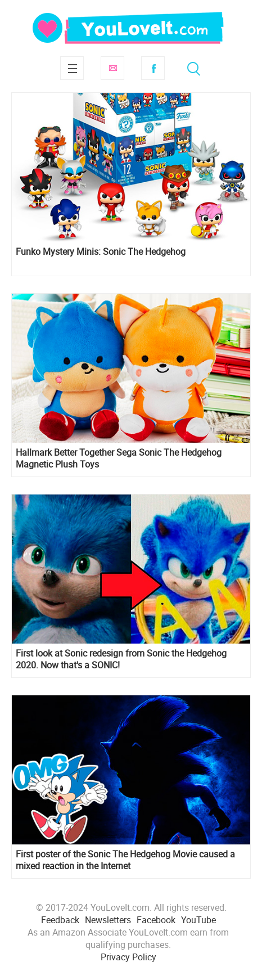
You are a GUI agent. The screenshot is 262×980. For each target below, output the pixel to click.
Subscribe (112, 68)
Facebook (153, 68)
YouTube (198, 920)
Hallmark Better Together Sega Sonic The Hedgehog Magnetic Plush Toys (119, 458)
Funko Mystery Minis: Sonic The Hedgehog (101, 252)
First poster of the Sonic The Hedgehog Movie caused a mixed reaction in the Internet (125, 860)
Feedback (60, 920)
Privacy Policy (128, 957)
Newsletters (108, 920)
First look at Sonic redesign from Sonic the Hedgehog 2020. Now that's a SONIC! (121, 659)
